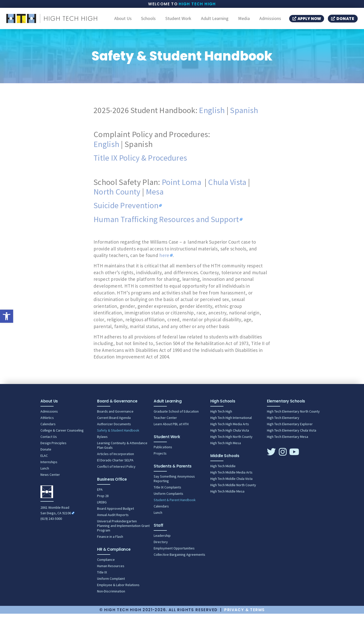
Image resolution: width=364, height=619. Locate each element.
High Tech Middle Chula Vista (231, 484)
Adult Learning (215, 21)
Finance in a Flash (110, 542)
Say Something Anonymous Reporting (174, 484)
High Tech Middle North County (233, 490)
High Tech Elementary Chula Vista (292, 436)
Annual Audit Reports (113, 520)
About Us (123, 21)
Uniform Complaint (111, 584)
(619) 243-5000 (51, 524)
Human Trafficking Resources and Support (166, 225)
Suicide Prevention (126, 211)
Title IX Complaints (167, 493)
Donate (46, 455)
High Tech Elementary (283, 423)
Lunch (45, 474)
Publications (163, 452)
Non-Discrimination (111, 596)
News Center (50, 480)
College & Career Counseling (62, 436)
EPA (100, 495)
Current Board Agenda (114, 423)
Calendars (48, 429)
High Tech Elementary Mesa (288, 442)
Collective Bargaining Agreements (179, 560)
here (164, 261)
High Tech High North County (231, 442)
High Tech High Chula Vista (230, 436)
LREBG (102, 507)
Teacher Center (165, 423)
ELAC (44, 461)
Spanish (244, 116)
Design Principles (53, 448)
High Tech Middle (223, 471)
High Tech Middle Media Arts (231, 478)
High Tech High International (231, 423)
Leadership (162, 541)
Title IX (102, 578)
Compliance (106, 565)
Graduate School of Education (176, 417)
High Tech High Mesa (226, 448)
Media (244, 21)
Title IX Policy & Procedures (140, 163)
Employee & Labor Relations (118, 590)
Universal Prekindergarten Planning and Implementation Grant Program (123, 531)
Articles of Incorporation (116, 459)
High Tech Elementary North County (293, 417)
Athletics (47, 423)
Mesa (155, 197)
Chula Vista (227, 187)
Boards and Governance (115, 417)
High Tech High (197, 4)
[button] (7, 316)
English (212, 116)
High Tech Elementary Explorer (290, 429)
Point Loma (181, 187)
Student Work (178, 21)
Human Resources (111, 571)
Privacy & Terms (244, 615)
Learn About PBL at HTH (171, 429)
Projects (160, 459)
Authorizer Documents (114, 429)
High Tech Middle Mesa (227, 497)
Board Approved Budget (116, 514)
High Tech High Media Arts (230, 429)
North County (117, 197)
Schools (148, 21)
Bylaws (102, 442)
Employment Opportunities (174, 553)
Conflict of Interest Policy (116, 472)
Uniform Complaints (168, 499)
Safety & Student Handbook (118, 436)
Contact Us (49, 442)
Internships (49, 467)
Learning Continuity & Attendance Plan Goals (122, 451)
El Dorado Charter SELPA (115, 465)
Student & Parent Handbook (175, 505)
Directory (161, 547)
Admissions (270, 21)
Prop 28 (103, 501)
